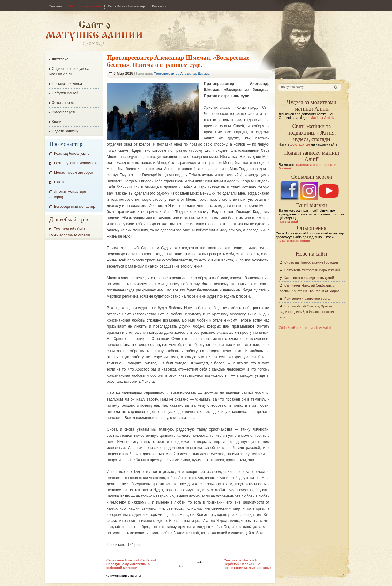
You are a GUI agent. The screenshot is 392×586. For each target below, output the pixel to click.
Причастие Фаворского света (307, 299)
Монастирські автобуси (73, 173)
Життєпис (60, 59)
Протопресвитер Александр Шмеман (183, 74)
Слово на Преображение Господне (311, 262)
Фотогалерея (63, 103)
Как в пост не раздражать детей (309, 278)
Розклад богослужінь (72, 154)
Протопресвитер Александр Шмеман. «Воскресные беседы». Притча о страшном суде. (178, 61)
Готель (60, 182)
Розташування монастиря (76, 163)
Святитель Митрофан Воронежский (312, 270)
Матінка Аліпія (322, 118)
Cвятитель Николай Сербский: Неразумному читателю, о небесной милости (132, 564)
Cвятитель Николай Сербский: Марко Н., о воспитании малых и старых (248, 564)
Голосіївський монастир (126, 6)
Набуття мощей (65, 93)
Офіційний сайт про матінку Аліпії (305, 328)
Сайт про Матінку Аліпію (94, 33)
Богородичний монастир (75, 207)
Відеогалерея (63, 112)
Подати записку (65, 131)
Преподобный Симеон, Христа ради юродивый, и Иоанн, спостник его (307, 312)
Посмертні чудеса (67, 84)
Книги (57, 122)
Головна (56, 6)
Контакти (159, 6)
